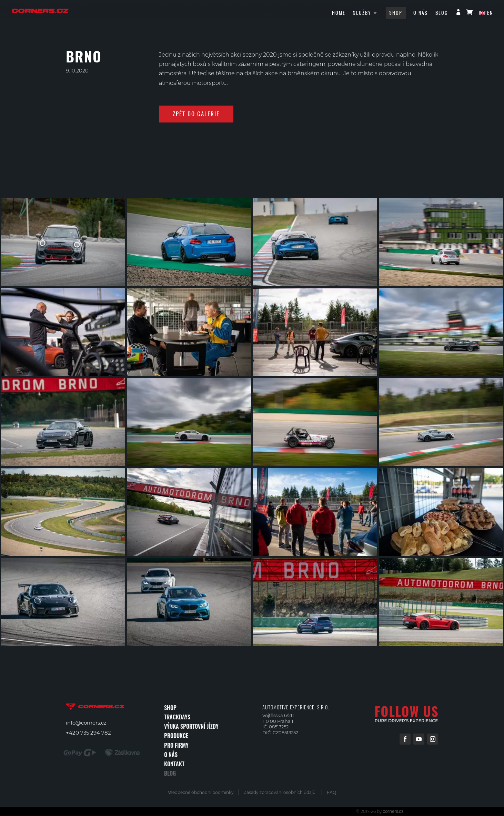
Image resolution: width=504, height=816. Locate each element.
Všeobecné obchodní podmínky (203, 792)
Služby (362, 13)
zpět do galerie (196, 114)
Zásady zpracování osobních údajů (280, 792)
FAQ (331, 792)
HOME (339, 13)
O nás (421, 13)
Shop (396, 13)
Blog (442, 13)
